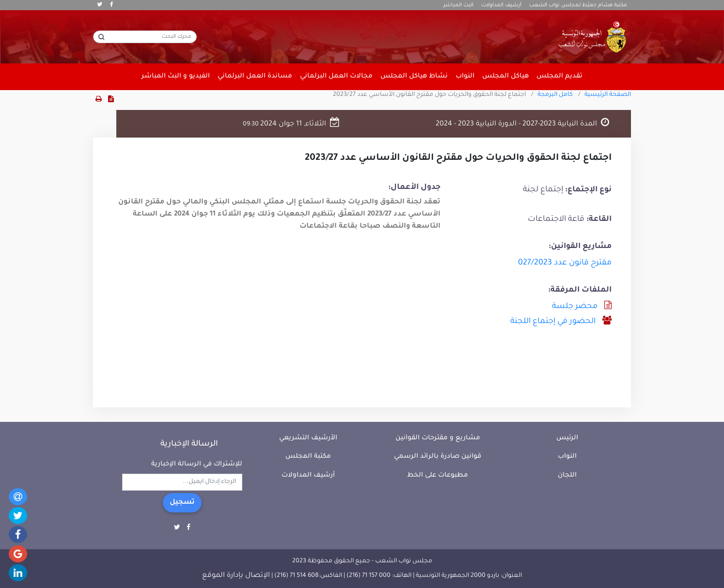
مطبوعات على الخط (438, 475)
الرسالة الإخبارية (189, 444)
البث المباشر (458, 5)
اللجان (567, 475)
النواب (567, 456)
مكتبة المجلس (308, 456)
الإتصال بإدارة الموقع (236, 576)
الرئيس (567, 438)
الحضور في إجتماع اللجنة (553, 322)
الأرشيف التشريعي (308, 438)
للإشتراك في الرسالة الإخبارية (197, 464)
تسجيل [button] (182, 503)
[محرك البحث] (145, 37)
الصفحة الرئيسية (608, 95)
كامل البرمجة (555, 95)
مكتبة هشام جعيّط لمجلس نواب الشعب (578, 5)
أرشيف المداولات (501, 5)
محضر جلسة (575, 307)
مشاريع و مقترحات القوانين (438, 438)
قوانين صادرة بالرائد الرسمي (438, 456)
